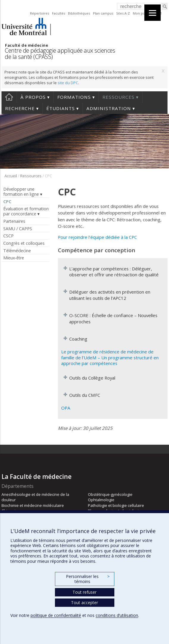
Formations (74, 97)
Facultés (59, 13)
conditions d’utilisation (117, 615)
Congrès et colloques (24, 243)
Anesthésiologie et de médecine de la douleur (35, 497)
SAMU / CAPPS (18, 229)
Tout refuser (84, 592)
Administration (109, 108)
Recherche (20, 108)
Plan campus (103, 13)
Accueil (9, 97)
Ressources (119, 97)
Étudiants (61, 108)
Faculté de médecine (27, 45)
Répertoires (40, 13)
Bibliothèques (79, 13)
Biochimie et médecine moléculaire (33, 505)
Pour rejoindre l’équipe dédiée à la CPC (97, 237)
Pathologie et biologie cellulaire (116, 505)
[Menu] (153, 13)
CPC (7, 202)
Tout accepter (84, 603)
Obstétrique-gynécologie (110, 494)
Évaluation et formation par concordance (26, 211)
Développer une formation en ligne (21, 192)
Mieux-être (14, 258)
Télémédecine (17, 251)
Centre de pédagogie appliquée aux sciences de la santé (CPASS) (60, 54)
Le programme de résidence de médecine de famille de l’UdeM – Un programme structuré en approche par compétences (110, 357)
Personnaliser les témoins (88, 579)
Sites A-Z (123, 13)
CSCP (8, 236)
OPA (66, 408)
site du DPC (68, 83)
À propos (33, 97)
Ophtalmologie (101, 500)
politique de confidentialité (56, 615)
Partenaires (14, 221)
